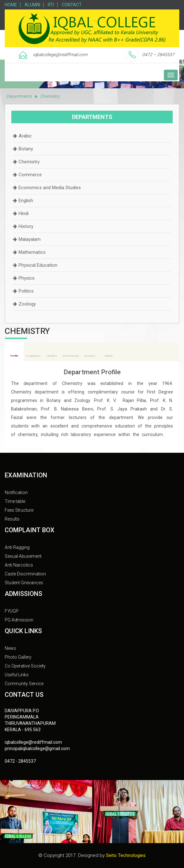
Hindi (24, 213)
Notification (16, 492)
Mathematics (32, 252)
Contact (72, 5)
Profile (14, 356)
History (26, 226)
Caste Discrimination (25, 574)
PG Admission (19, 620)
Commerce (30, 175)
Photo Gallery (18, 657)
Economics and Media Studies (50, 188)
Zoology (27, 304)
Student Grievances (24, 583)
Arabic (25, 136)
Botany (26, 149)
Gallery (109, 356)
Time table (15, 501)
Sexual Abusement (23, 556)
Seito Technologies (126, 855)
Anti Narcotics (19, 565)
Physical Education (38, 265)
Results (12, 519)
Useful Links (17, 675)
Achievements (71, 356)
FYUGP (12, 611)
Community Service (24, 684)
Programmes (33, 356)
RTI (51, 5)
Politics (26, 291)
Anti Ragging (17, 547)
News (10, 648)
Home (11, 5)
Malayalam (30, 239)
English (26, 201)
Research (90, 356)
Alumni (32, 5)
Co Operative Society (25, 666)
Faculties (52, 356)
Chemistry (29, 162)
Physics (27, 278)
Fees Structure (19, 510)
